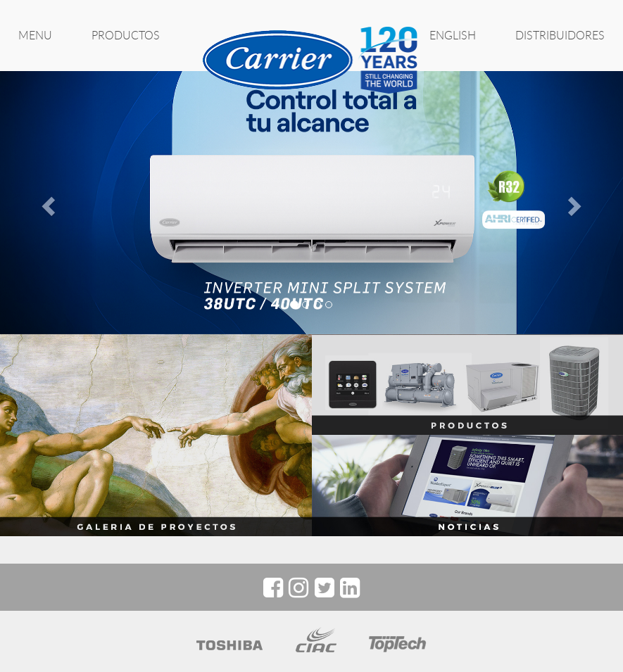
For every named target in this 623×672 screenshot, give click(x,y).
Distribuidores (560, 35)
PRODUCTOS (126, 35)
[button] (47, 202)
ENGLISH (453, 35)
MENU (35, 35)
